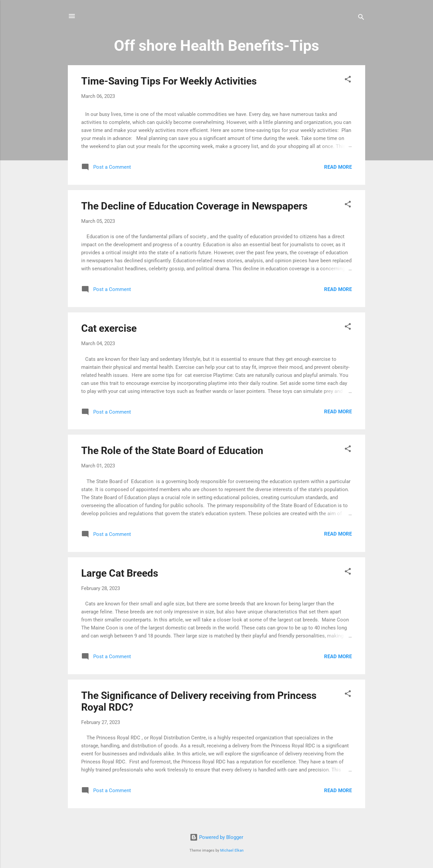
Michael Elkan (232, 850)
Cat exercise (109, 328)
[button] (348, 80)
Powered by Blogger (216, 837)
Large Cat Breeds (120, 573)
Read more (338, 167)
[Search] (361, 18)
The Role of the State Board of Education (172, 451)
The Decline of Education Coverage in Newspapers (194, 206)
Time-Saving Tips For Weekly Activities (169, 81)
